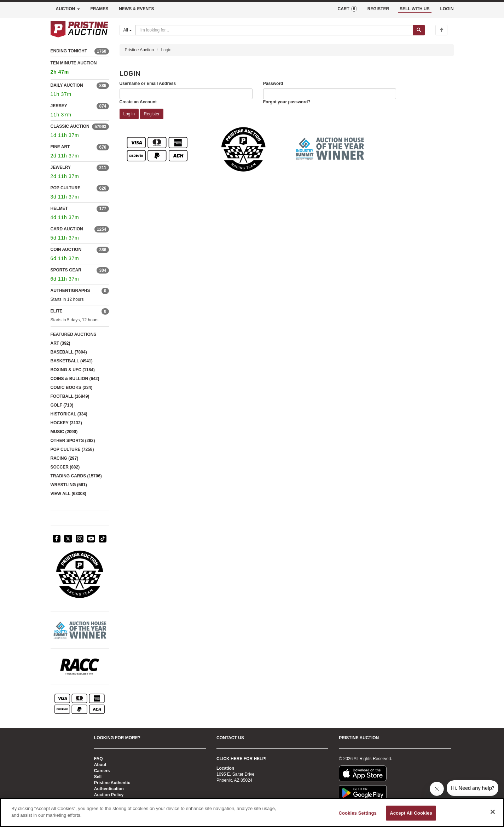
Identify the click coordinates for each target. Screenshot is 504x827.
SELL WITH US (415, 9)
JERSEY (59, 106)
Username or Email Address (148, 84)
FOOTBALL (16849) (70, 396)
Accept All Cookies (411, 813)
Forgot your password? (287, 102)
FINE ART (60, 147)
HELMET (59, 208)
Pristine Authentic (112, 783)
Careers (102, 771)
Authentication (109, 789)
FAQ (99, 759)
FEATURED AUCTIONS (74, 334)
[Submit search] (419, 30)
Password (273, 84)
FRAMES (100, 9)
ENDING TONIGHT (69, 51)
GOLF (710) (62, 405)
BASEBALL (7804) (69, 352)
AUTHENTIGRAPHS (70, 291)
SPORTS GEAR (66, 270)
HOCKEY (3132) (66, 423)
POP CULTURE (66, 188)
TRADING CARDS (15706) (76, 476)
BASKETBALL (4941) (72, 361)
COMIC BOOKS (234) (72, 387)
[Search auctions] (274, 30)
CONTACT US (230, 738)
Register (152, 114)
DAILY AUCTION (67, 85)
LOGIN (447, 9)
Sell (98, 777)
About (100, 765)
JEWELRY (61, 167)
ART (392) (60, 343)
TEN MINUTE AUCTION (80, 68)
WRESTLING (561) (69, 485)
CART (347, 9)
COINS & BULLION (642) (75, 379)
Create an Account (138, 102)
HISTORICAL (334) (69, 414)
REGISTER (378, 9)
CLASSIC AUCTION (70, 126)
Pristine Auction (140, 50)
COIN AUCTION (66, 249)
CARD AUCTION (67, 229)
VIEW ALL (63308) (68, 494)
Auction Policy (109, 795)
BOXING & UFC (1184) (73, 370)
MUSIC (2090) (64, 432)
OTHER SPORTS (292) (73, 441)
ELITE (57, 311)
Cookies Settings (358, 813)
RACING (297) (65, 458)
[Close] (493, 812)
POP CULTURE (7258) (72, 449)
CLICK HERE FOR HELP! (241, 759)
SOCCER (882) (65, 467)
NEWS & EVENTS (136, 9)
